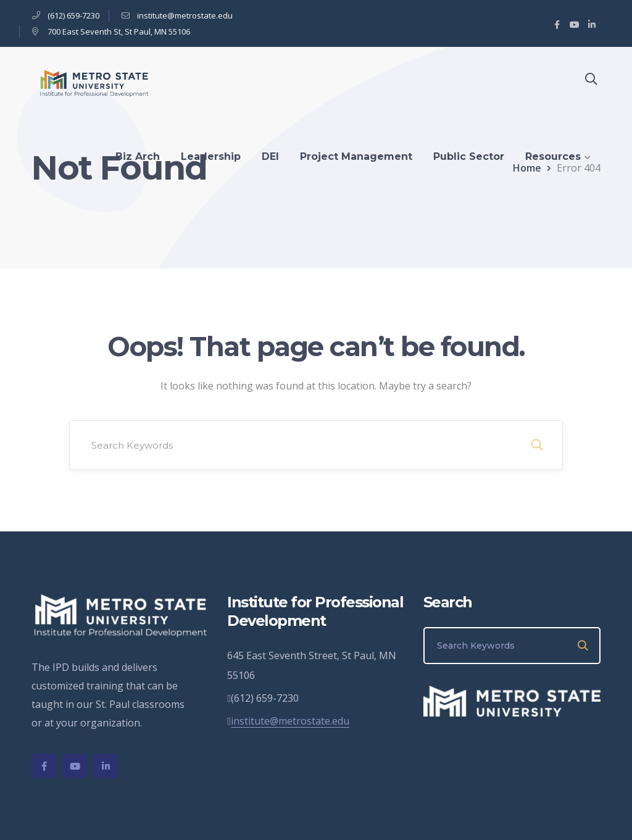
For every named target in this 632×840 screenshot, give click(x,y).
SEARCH (537, 445)
